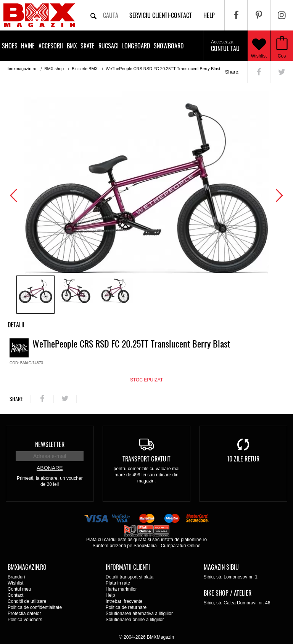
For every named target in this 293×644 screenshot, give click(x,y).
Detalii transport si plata (130, 577)
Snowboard (169, 46)
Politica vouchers (25, 620)
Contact (15, 595)
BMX (72, 46)
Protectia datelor (24, 614)
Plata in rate (118, 583)
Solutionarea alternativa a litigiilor (139, 614)
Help (110, 595)
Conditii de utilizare (27, 601)
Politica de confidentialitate (35, 607)
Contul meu (19, 589)
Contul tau (225, 46)
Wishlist (259, 46)
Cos (282, 56)
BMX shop (54, 69)
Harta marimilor (121, 589)
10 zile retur (243, 459)
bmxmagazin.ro (22, 69)
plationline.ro (194, 540)
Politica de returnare (126, 607)
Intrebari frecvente (124, 601)
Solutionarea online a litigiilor (135, 620)
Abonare (50, 468)
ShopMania (145, 546)
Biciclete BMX (85, 69)
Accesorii (51, 46)
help (209, 15)
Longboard (136, 46)
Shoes (10, 46)
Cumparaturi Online (180, 546)
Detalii (16, 325)
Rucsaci (109, 46)
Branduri (16, 577)
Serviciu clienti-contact (161, 15)
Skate (88, 46)
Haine (28, 46)
